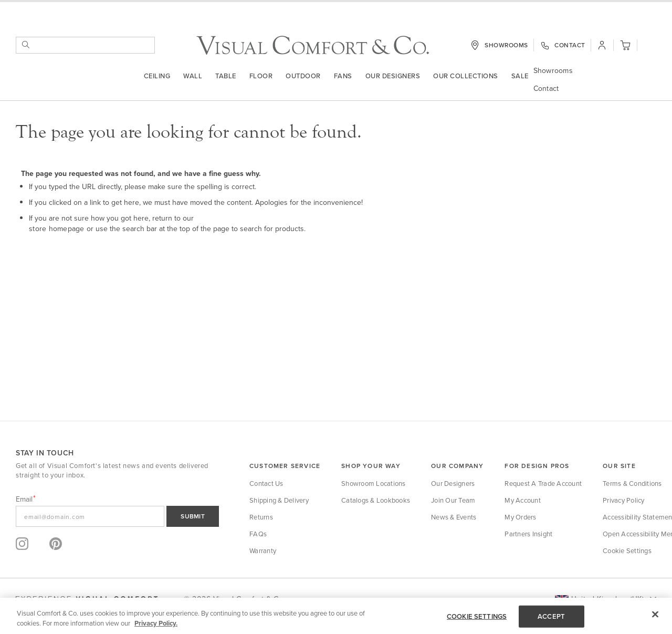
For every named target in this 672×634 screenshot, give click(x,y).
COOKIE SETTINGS (477, 616)
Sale (520, 77)
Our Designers (393, 77)
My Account (523, 500)
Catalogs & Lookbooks (376, 500)
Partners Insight (528, 534)
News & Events (454, 517)
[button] (649, 47)
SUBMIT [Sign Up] (193, 516)
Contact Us (266, 483)
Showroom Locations (374, 483)
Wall (193, 77)
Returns (261, 517)
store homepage (57, 229)
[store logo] (313, 46)
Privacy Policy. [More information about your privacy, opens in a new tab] (156, 623)
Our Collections (466, 77)
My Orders (520, 517)
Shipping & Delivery (279, 500)
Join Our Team (453, 500)
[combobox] (85, 46)
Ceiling (157, 77)
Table (226, 77)
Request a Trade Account (543, 483)
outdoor (303, 77)
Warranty (263, 550)
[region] (336, 616)
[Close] (655, 615)
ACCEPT (551, 616)
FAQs (258, 534)
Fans (343, 77)
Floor (261, 77)
